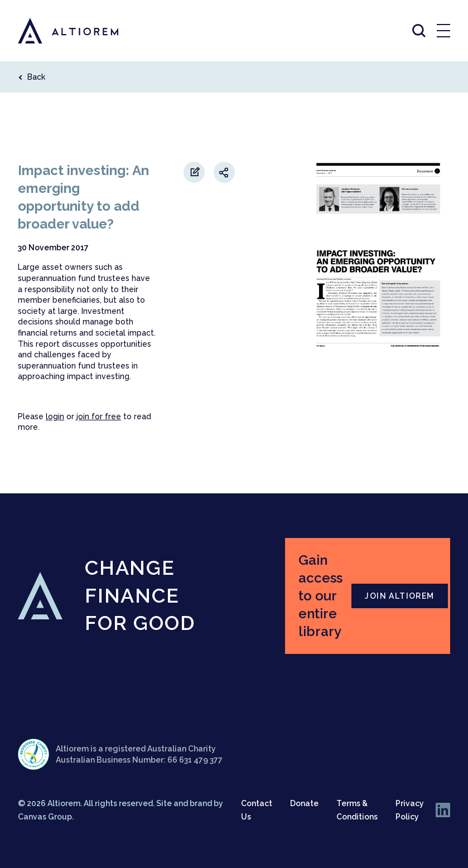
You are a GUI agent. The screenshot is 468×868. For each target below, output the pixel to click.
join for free (99, 416)
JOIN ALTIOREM (399, 596)
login (55, 416)
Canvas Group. (46, 817)
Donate (304, 803)
